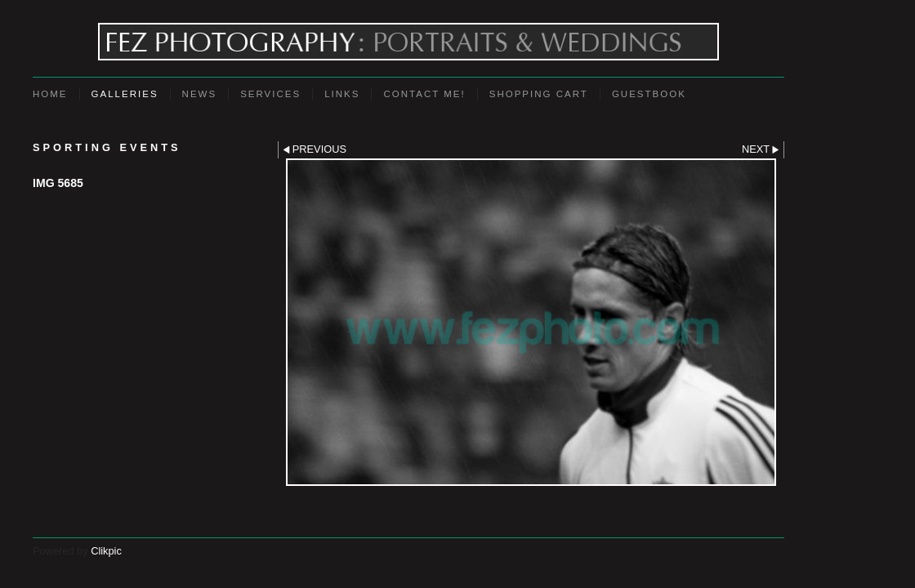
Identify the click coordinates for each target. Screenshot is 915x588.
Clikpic (106, 551)
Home (50, 94)
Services (270, 94)
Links (342, 94)
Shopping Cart (539, 94)
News (200, 94)
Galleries (125, 94)
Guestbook (649, 94)
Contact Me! (424, 94)
